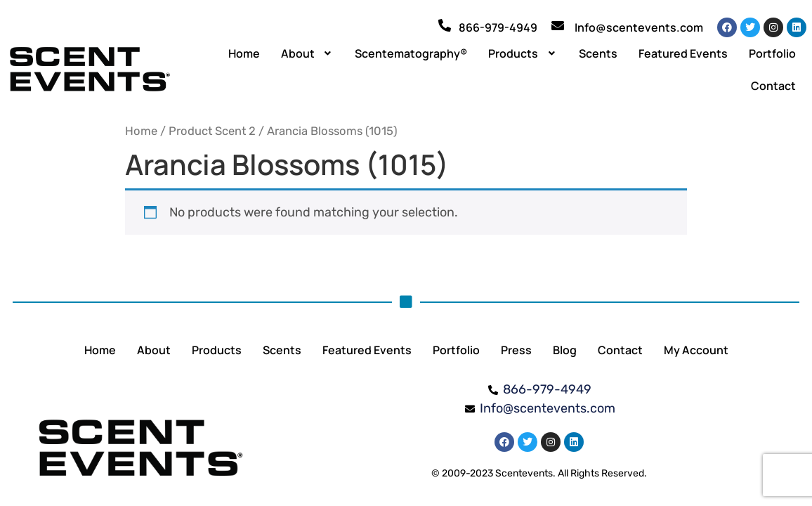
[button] (308, 53)
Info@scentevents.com (639, 27)
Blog (565, 350)
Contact (773, 86)
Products (523, 53)
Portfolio (772, 53)
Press (516, 350)
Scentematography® (411, 53)
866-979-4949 (498, 27)
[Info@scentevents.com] (558, 25)
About (308, 53)
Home (244, 53)
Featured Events (683, 53)
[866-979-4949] (445, 25)
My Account (696, 350)
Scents (598, 53)
